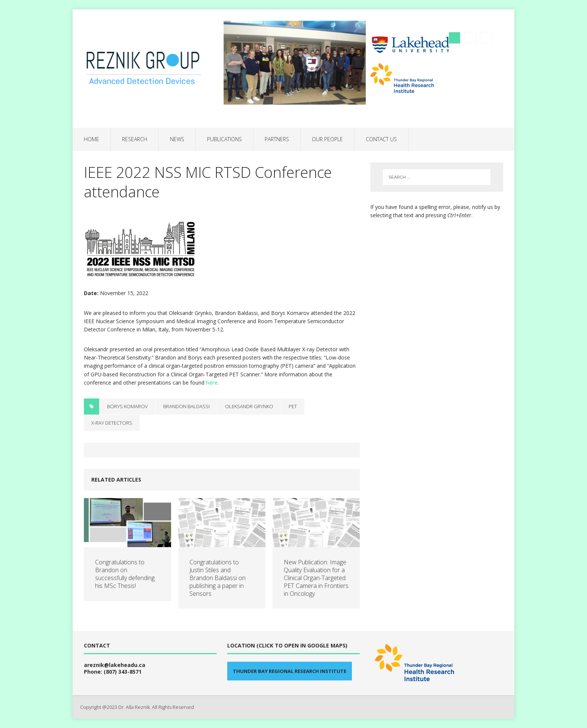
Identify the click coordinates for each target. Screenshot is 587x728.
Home (92, 139)
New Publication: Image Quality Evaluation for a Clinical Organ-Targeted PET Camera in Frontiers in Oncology (316, 578)
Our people (327, 139)
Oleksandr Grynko (249, 406)
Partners (277, 139)
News (177, 139)
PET (293, 406)
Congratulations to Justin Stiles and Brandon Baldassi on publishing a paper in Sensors (218, 578)
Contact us (381, 139)
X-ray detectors (112, 423)
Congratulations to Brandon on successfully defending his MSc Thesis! (125, 574)
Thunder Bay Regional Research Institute (290, 671)
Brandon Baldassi (186, 406)
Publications (224, 139)
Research (135, 139)
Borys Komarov (127, 406)
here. (212, 383)
